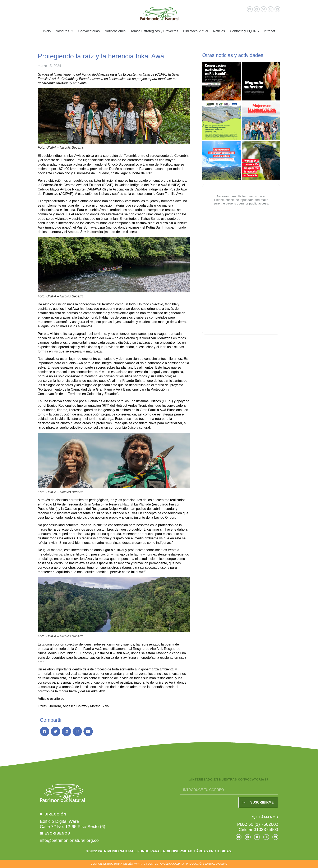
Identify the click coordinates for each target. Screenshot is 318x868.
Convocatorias (89, 31)
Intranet (269, 31)
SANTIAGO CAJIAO (216, 864)
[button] (45, 731)
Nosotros (64, 31)
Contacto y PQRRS (244, 31)
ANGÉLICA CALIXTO (172, 864)
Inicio (47, 31)
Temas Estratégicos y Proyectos (154, 31)
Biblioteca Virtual (196, 31)
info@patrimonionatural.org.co (69, 840)
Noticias (219, 31)
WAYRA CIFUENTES (146, 864)
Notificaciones (115, 31)
